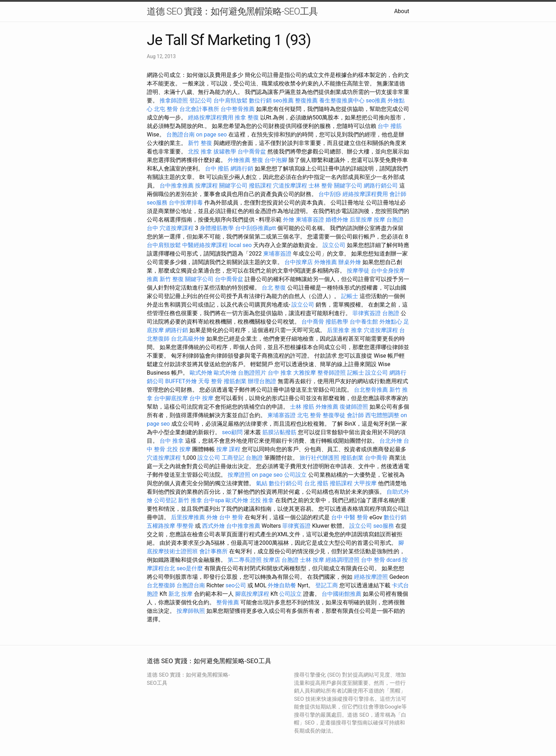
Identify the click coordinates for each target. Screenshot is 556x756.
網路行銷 (242, 169)
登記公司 (201, 100)
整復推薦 (306, 100)
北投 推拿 (200, 152)
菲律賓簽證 (367, 313)
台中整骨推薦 (238, 109)
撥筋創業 (235, 381)
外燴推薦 (239, 160)
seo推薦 (283, 100)
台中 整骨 (231, 517)
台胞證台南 (180, 135)
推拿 (357, 330)
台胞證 (391, 313)
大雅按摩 (305, 373)
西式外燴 (213, 526)
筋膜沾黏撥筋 (279, 432)
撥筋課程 (260, 186)
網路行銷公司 (381, 186)
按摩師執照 (191, 611)
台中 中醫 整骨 (350, 517)
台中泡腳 (276, 160)
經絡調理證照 (343, 560)
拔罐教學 (225, 152)
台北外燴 (391, 441)
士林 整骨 (321, 186)
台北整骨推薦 (371, 390)
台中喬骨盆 (252, 152)
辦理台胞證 (262, 381)
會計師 (398, 194)
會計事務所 (213, 551)
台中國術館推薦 (341, 594)
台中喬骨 (313, 322)
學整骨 (185, 526)
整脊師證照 (332, 373)
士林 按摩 (312, 560)
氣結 (262, 483)
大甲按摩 (365, 483)
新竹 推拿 (190, 500)
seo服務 (157, 203)
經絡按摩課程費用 (211, 117)
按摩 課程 (228, 449)
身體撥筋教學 (217, 228)
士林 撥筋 (302, 407)
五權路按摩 (161, 526)
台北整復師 (161, 585)
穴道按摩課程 (290, 186)
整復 (257, 160)
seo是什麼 (190, 568)
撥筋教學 (337, 322)
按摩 (379, 220)
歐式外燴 (201, 373)
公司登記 (165, 500)
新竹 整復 (200, 143)
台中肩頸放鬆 (230, 100)
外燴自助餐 (282, 585)
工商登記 (233, 458)
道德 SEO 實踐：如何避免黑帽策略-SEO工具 (232, 11)
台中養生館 (364, 322)
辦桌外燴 (350, 262)
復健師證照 (354, 407)
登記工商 (327, 585)
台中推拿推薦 (177, 186)
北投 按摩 (179, 449)
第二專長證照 (245, 560)
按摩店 (272, 560)
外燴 (289, 220)
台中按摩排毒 (186, 203)
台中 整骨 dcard (381, 560)
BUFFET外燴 (181, 381)
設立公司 (334, 245)
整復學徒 (334, 415)
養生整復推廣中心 (342, 100)
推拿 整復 (247, 117)
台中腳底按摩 (171, 398)
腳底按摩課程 (252, 594)
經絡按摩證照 (371, 577)
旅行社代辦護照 (319, 458)
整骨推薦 (228, 602)
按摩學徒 (358, 271)
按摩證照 (239, 475)
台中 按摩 (201, 398)
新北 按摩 (180, 594)
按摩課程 (206, 186)
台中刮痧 (330, 194)
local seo (240, 245)
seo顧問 (232, 432)
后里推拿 (338, 330)
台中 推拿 (280, 373)
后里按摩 (361, 220)
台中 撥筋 (390, 126)
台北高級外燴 (188, 339)
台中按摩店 (299, 262)
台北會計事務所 (199, 109)
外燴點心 (391, 322)
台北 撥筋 (316, 483)
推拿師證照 (174, 100)
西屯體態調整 (382, 415)
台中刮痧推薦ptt (255, 228)
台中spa (214, 500)
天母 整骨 (210, 381)
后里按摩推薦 (188, 517)
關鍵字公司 (233, 186)
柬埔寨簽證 (310, 220)
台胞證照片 (252, 373)
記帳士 (350, 296)
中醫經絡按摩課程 (205, 245)
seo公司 (236, 585)
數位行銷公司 (286, 483)
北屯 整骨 (166, 109)
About (402, 11)
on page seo (212, 135)
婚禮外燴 (337, 220)
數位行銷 (260, 100)
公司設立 (295, 475)
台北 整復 (274, 288)
